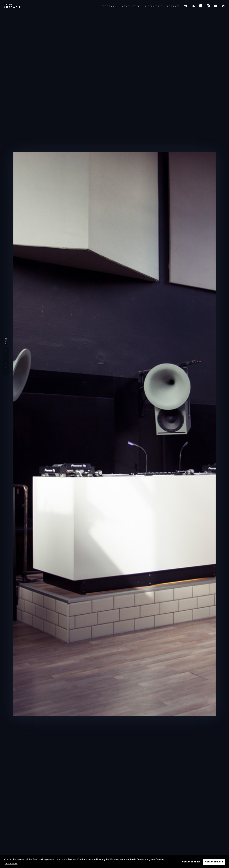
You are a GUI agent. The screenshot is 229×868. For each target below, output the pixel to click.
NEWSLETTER (131, 6)
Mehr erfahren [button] (11, 863)
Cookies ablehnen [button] (191, 862)
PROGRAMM (109, 6)
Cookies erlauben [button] (214, 862)
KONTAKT (174, 6)
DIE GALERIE (153, 6)
